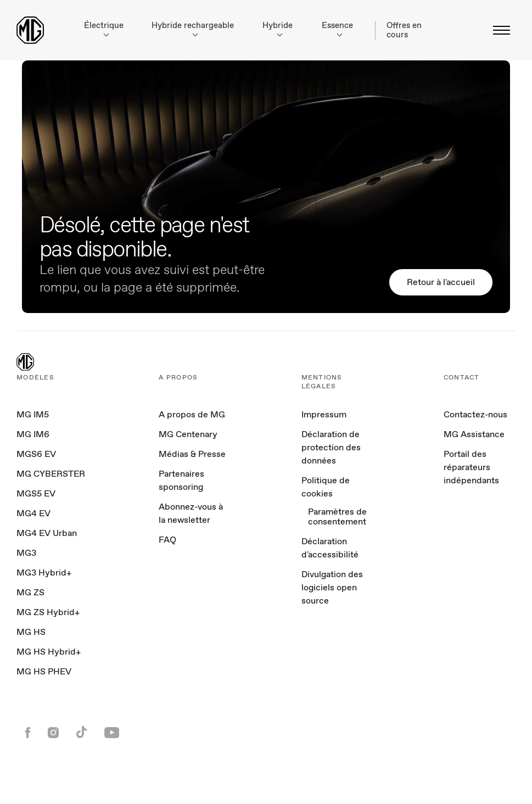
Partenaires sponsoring (181, 480)
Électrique (104, 28)
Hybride (278, 28)
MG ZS (30, 592)
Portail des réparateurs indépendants (471, 467)
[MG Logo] (25, 363)
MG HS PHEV (44, 671)
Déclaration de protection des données (331, 447)
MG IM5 (33, 414)
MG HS (31, 632)
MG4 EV (33, 513)
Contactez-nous (475, 414)
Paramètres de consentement (337, 517)
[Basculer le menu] (498, 30)
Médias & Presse (192, 454)
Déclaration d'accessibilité (330, 548)
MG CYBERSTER (51, 474)
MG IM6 (33, 434)
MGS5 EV (36, 493)
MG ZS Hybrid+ (48, 612)
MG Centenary (188, 434)
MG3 (26, 553)
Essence (337, 28)
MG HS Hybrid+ (49, 652)
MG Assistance (474, 434)
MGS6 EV (36, 454)
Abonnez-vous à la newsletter (191, 513)
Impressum (324, 414)
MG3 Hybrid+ (44, 573)
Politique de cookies (326, 487)
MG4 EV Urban (47, 533)
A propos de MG (192, 414)
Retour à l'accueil (441, 282)
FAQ (167, 540)
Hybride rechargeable (193, 28)
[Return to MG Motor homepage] (30, 30)
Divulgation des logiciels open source (332, 587)
